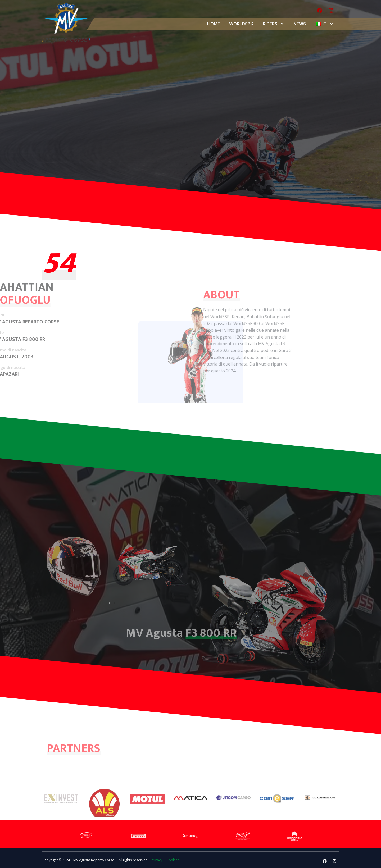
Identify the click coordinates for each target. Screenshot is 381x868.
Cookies (173, 860)
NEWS (300, 24)
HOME (214, 24)
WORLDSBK (241, 24)
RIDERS (273, 24)
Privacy (157, 860)
